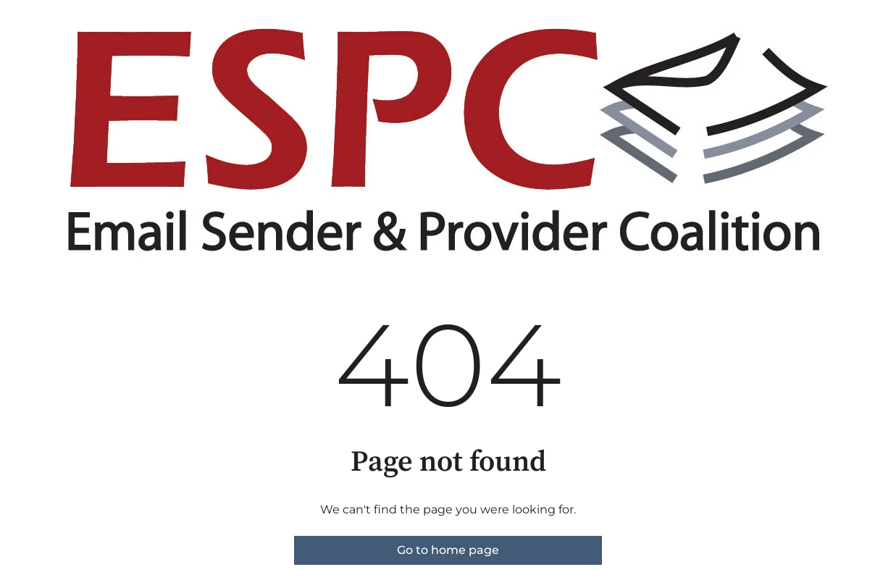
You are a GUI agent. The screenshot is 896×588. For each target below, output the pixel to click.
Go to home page (448, 550)
